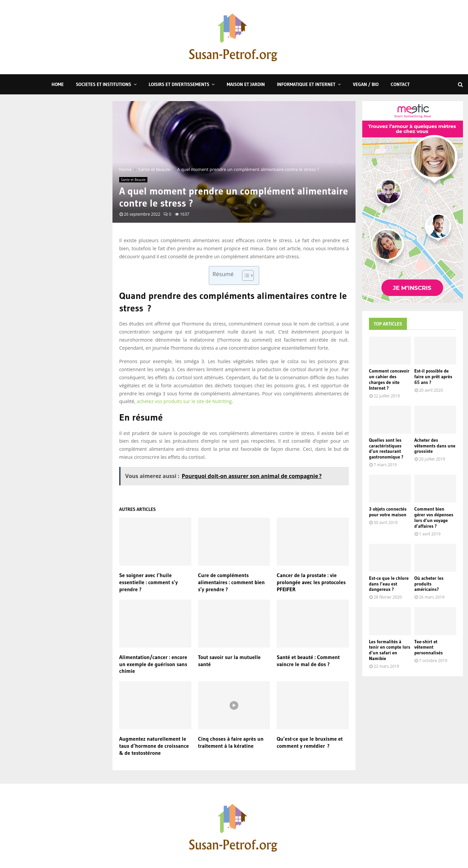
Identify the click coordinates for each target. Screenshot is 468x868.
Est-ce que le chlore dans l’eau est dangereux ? (389, 584)
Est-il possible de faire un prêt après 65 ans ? (433, 377)
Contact (400, 84)
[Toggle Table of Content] (245, 275)
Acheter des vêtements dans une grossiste (435, 446)
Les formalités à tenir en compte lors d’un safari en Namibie (390, 650)
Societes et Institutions (104, 84)
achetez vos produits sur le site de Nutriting (184, 401)
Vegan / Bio (366, 84)
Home (58, 84)
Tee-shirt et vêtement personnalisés (429, 647)
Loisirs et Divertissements (179, 84)
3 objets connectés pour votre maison (388, 512)
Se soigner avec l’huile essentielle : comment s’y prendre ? (148, 582)
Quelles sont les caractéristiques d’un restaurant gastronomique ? (386, 448)
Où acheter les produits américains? (429, 584)
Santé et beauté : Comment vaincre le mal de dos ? (308, 661)
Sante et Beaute (133, 180)
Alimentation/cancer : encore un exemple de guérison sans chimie (153, 664)
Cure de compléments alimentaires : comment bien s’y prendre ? (231, 582)
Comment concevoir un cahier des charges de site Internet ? (389, 379)
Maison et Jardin (246, 84)
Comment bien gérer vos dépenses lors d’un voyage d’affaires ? (434, 517)
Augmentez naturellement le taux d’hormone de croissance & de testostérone (154, 746)
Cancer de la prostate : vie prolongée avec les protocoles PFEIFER (311, 582)
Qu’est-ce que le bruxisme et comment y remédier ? (310, 742)
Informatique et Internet (306, 84)
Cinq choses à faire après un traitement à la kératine (231, 742)
